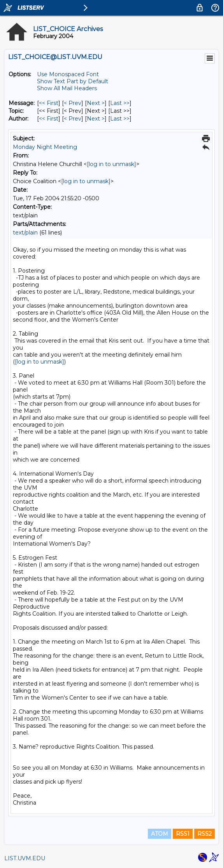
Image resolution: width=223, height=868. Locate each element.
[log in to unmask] (111, 164)
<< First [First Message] (49, 103)
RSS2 (205, 834)
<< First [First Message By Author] (49, 119)
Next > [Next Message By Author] (96, 119)
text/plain (25, 233)
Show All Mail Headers (67, 88)
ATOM (160, 834)
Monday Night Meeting (45, 147)
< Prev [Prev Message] (73, 103)
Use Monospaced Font (68, 74)
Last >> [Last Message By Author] (120, 119)
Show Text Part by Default (73, 81)
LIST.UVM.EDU (25, 858)
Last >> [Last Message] (120, 103)
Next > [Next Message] (96, 103)
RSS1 (183, 834)
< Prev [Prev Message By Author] (73, 119)
